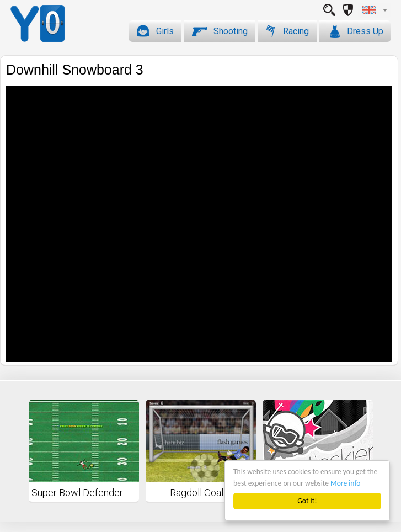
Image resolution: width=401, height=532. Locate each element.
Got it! (307, 501)
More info (345, 483)
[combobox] (375, 10)
